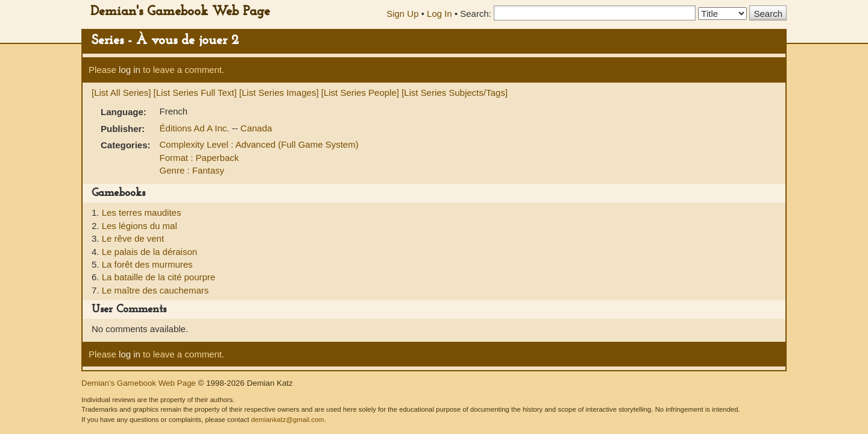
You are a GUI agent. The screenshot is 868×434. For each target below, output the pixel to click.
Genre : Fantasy (192, 170)
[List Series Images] (279, 93)
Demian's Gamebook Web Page (180, 12)
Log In (439, 14)
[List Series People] (360, 93)
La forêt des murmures (147, 264)
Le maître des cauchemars (156, 290)
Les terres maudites (142, 212)
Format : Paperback (200, 158)
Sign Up (402, 14)
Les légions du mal (140, 226)
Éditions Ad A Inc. (196, 128)
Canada (256, 128)
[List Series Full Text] (195, 93)
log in (130, 70)
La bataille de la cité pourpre (159, 277)
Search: (476, 14)
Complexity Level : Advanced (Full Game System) (259, 144)
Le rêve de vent (133, 238)
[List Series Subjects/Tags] (454, 93)
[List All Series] (121, 93)
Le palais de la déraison (149, 252)
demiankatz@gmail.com (287, 420)
